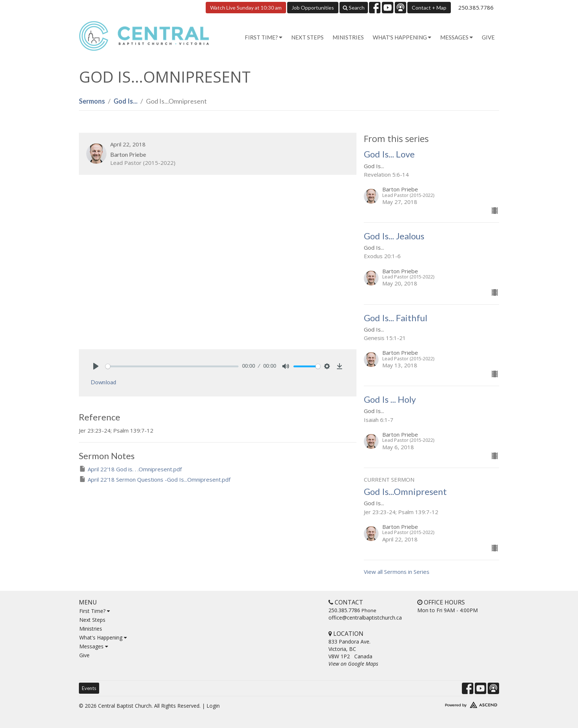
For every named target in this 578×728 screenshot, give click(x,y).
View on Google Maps (353, 664)
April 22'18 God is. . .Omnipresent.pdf (130, 469)
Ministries (348, 37)
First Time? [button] (264, 37)
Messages (94, 646)
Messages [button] (457, 37)
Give (488, 37)
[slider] (172, 366)
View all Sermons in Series (397, 572)
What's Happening (103, 637)
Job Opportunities (313, 8)
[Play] (96, 366)
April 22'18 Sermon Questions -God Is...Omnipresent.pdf (155, 479)
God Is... (126, 101)
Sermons (92, 101)
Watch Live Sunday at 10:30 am (246, 8)
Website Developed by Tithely (449, 703)
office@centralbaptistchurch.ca (365, 618)
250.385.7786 (476, 7)
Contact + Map (429, 8)
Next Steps (307, 37)
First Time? (95, 611)
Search (354, 8)
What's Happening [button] (402, 37)
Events (89, 688)
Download (103, 382)
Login (213, 706)
